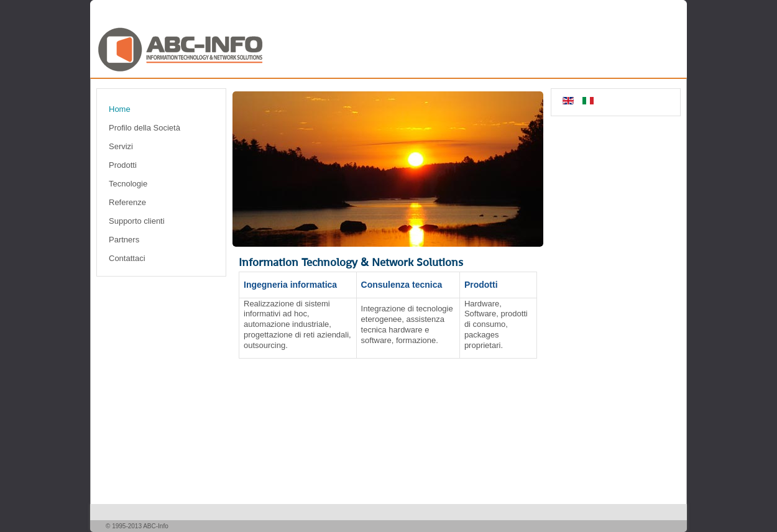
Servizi (121, 146)
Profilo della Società (145, 128)
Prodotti (123, 165)
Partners (124, 240)
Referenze (127, 202)
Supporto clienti (137, 221)
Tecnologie (128, 184)
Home (120, 109)
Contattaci (127, 258)
